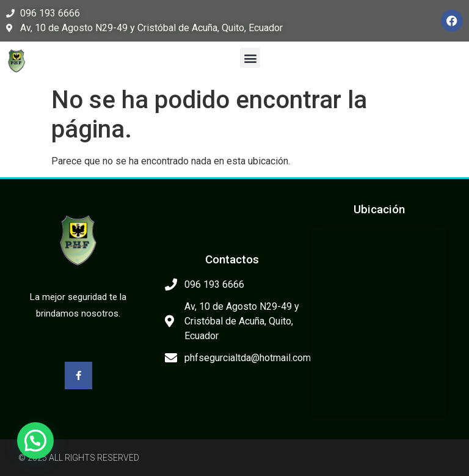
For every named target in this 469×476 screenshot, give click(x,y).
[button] (250, 58)
